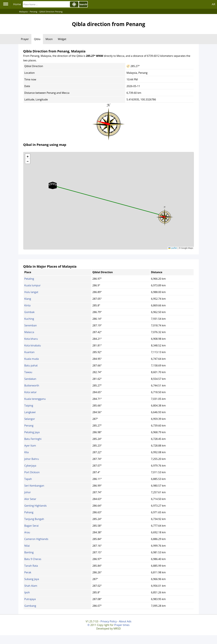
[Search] (46, 4)
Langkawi (30, 412)
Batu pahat (31, 365)
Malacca (29, 332)
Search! (83, 4)
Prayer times (122, 625)
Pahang (29, 512)
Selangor (30, 419)
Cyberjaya (30, 466)
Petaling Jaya (32, 432)
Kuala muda (32, 359)
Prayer (25, 39)
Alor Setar (30, 499)
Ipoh (27, 592)
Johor (28, 492)
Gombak (30, 312)
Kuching (29, 319)
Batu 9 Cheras (33, 559)
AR (214, 4)
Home (17, 4)
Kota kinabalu (33, 345)
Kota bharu (31, 339)
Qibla (37, 39)
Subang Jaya (32, 579)
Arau (27, 532)
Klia (27, 452)
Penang (29, 426)
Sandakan (30, 379)
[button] (165, 216)
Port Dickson (32, 472)
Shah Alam (31, 586)
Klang (28, 299)
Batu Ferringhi (33, 439)
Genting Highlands (36, 506)
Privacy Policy (109, 621)
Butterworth (32, 385)
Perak (28, 572)
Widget (62, 39)
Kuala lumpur (33, 285)
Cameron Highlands (36, 539)
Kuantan (30, 352)
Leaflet (173, 248)
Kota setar (31, 392)
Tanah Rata (31, 566)
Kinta (27, 305)
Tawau (28, 372)
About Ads (125, 621)
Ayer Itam (30, 446)
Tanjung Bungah (34, 519)
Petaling (29, 279)
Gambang (30, 606)
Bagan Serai (32, 526)
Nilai (27, 546)
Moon (49, 39)
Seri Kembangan (34, 486)
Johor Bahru (32, 459)
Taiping (29, 406)
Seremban (31, 325)
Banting (29, 552)
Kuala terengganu (35, 399)
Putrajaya (30, 599)
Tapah (28, 479)
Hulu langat (31, 292)
